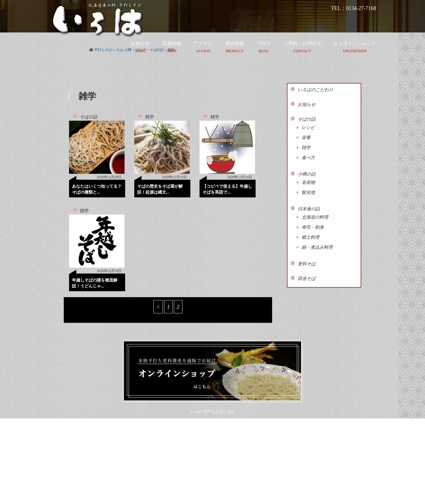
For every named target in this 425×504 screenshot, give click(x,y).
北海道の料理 (315, 217)
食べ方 (308, 158)
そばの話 (89, 117)
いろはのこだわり (316, 90)
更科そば (307, 264)
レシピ (308, 127)
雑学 (150, 117)
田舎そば (307, 279)
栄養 (306, 138)
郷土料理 (310, 237)
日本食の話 (309, 209)
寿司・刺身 (313, 227)
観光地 (308, 192)
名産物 (308, 182)
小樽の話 (307, 174)
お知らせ (307, 104)
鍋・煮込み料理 (317, 247)
